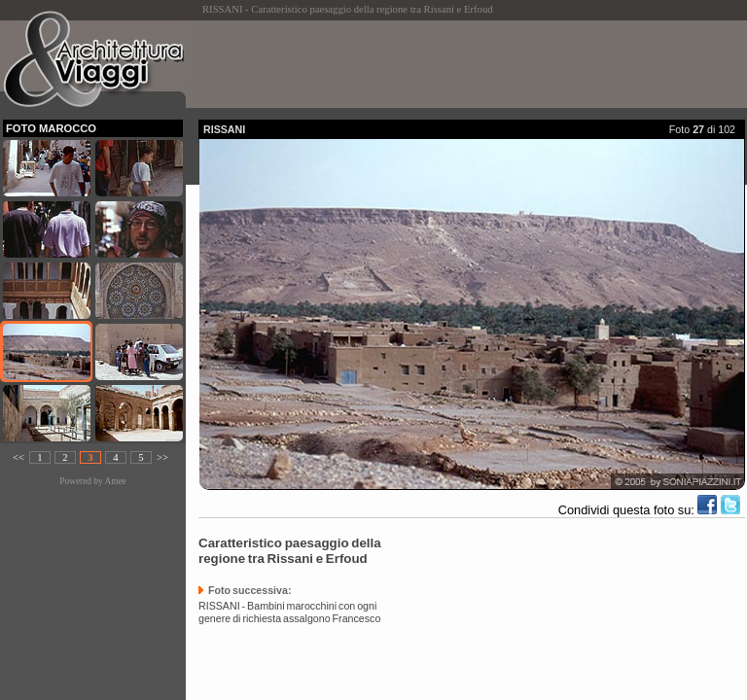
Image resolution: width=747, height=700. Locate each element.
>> (162, 457)
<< (18, 457)
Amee (115, 481)
